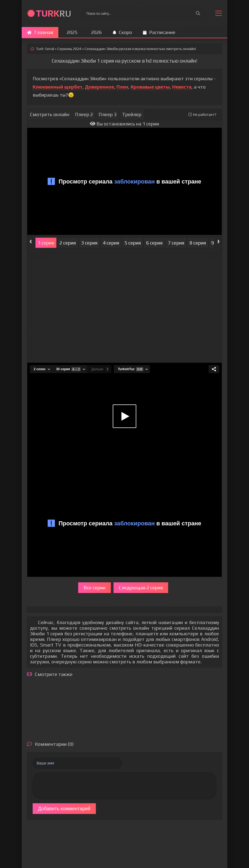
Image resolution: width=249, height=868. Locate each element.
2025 (72, 32)
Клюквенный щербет (58, 87)
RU (54, 13)
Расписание (159, 32)
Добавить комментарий (64, 809)
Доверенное (99, 87)
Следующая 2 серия (141, 588)
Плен (122, 87)
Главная (40, 32)
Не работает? (202, 114)
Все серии (95, 588)
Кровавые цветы (150, 87)
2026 (96, 32)
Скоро (122, 32)
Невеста (182, 87)
